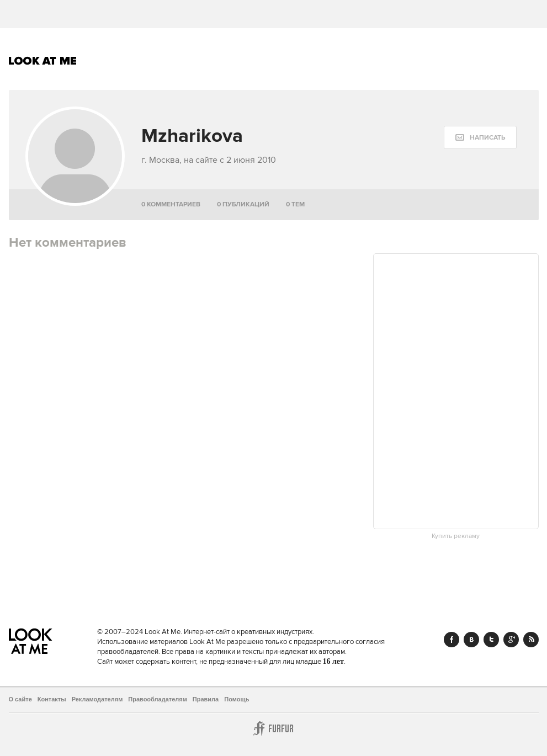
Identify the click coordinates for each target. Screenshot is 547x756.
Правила (206, 699)
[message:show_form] (480, 137)
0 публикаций (243, 204)
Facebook (452, 640)
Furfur (274, 728)
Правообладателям (158, 699)
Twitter (491, 640)
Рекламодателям (97, 699)
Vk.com (471, 640)
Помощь (237, 699)
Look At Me (43, 61)
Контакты (52, 699)
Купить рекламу (456, 536)
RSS (531, 640)
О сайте (20, 699)
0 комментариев (171, 204)
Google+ (511, 640)
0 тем (295, 204)
